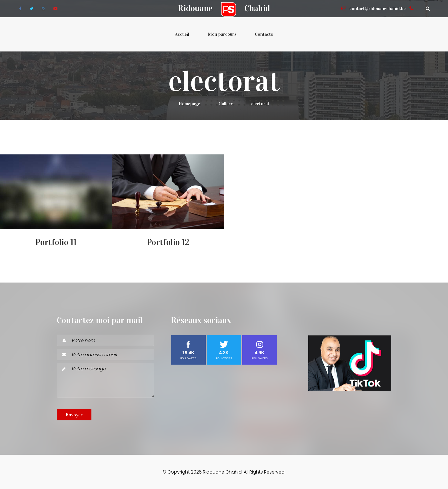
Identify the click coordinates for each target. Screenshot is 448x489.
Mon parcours (222, 34)
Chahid (257, 8)
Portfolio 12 (168, 242)
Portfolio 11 (56, 242)
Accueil (182, 34)
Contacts (264, 34)
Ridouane (195, 8)
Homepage (189, 104)
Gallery (226, 104)
